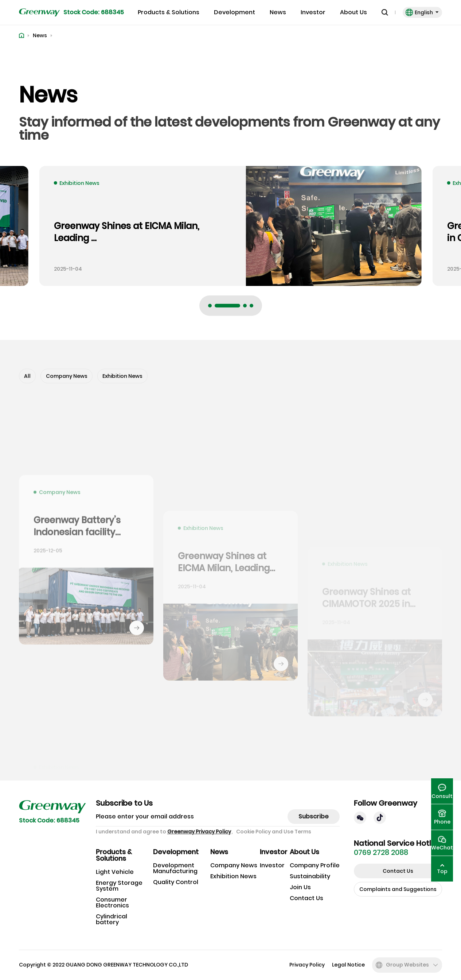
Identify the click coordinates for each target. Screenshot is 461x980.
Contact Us (306, 898)
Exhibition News (122, 376)
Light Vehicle (115, 872)
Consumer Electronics (112, 902)
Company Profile (315, 865)
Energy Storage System (119, 886)
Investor (313, 12)
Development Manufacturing (175, 868)
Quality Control (176, 882)
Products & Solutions (169, 12)
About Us (353, 12)
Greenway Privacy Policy (199, 832)
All (27, 376)
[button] (210, 306)
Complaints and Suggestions (398, 889)
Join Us (300, 887)
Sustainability (310, 876)
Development (235, 12)
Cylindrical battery (112, 919)
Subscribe (314, 816)
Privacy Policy (307, 965)
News (278, 12)
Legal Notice (348, 965)
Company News (67, 376)
